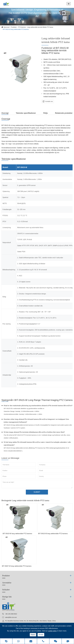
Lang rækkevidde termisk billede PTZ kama (40, 27)
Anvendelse (7, 583)
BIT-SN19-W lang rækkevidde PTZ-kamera (17, 534)
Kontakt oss (49, 101)
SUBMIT (37, 492)
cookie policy (52, 631)
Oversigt (5, 113)
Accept (41, 635)
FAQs (45, 113)
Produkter (14, 27)
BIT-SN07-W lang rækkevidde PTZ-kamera (17, 566)
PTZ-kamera (22, 27)
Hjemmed (6, 27)
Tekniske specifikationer (26, 113)
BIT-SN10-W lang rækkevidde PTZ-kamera (53, 534)
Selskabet (6, 590)
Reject (33, 635)
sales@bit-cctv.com (11, 617)
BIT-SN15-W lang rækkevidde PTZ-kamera (16, 29)
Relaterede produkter (64, 113)
